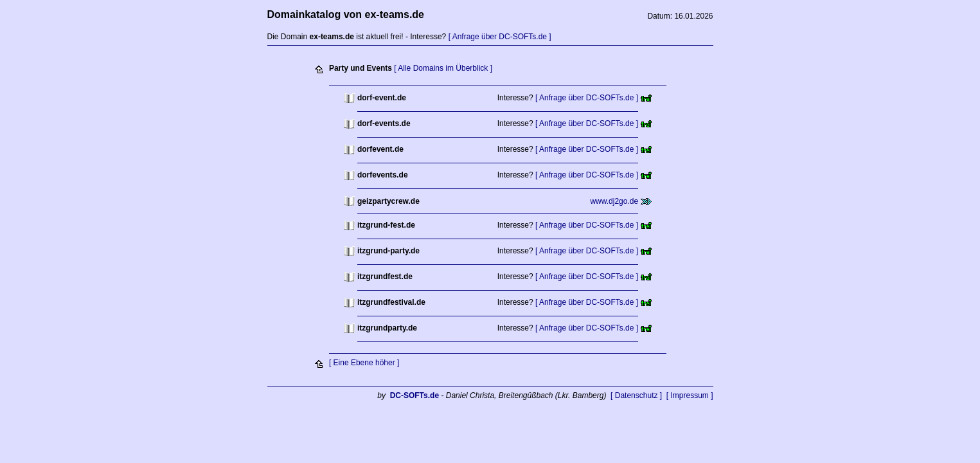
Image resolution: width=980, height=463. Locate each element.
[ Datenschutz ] (636, 395)
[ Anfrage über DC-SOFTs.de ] (500, 37)
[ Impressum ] (690, 395)
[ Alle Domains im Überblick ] (443, 68)
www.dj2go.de (614, 201)
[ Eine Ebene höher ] (364, 363)
